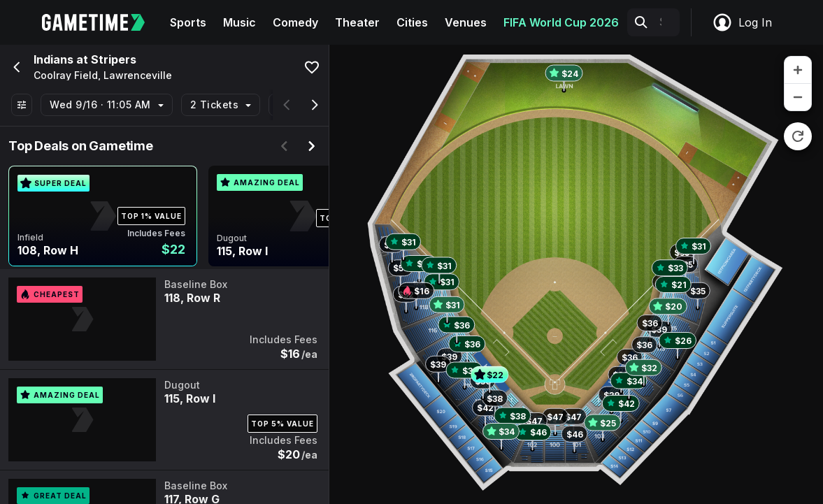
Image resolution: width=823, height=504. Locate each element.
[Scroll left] (287, 105)
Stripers (114, 59)
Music (239, 22)
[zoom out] (798, 97)
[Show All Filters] (22, 105)
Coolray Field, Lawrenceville (103, 75)
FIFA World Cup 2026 (561, 22)
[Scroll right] (315, 105)
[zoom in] (798, 70)
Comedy (295, 22)
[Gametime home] (102, 22)
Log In (742, 22)
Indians (53, 59)
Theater (357, 22)
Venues (466, 22)
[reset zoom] (798, 136)
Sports (188, 22)
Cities (412, 22)
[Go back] (15, 67)
